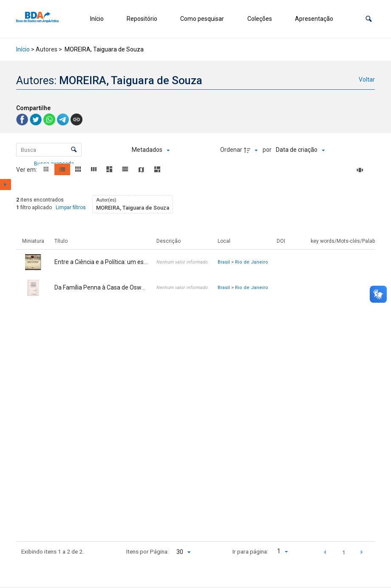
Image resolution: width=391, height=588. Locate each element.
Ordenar (231, 150)
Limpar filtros (71, 207)
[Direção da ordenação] (252, 150)
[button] (369, 19)
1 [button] (344, 552)
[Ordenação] (300, 150)
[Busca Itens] (49, 150)
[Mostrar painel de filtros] (6, 185)
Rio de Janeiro (252, 262)
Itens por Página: (147, 551)
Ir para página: (250, 551)
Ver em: (27, 170)
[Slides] (361, 170)
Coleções (260, 19)
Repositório (142, 19)
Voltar (367, 80)
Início (97, 19)
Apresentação (314, 19)
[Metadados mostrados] (151, 150)
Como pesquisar (202, 19)
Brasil (224, 262)
